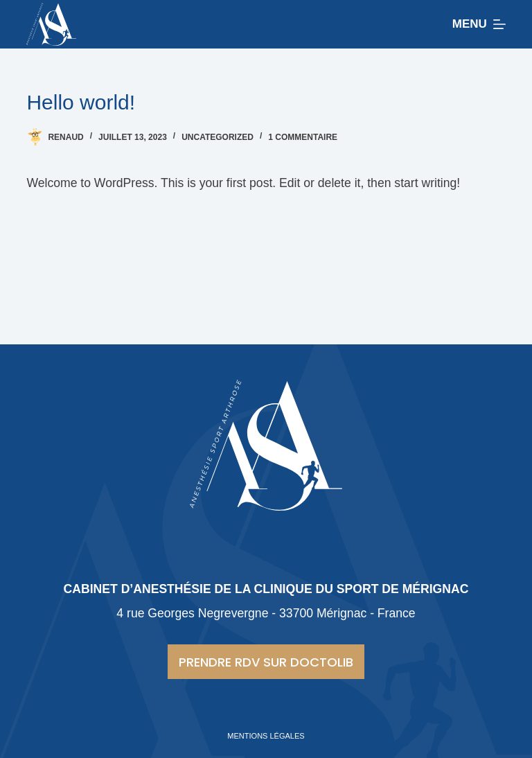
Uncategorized (218, 137)
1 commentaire (303, 137)
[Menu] (479, 24)
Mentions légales (266, 736)
